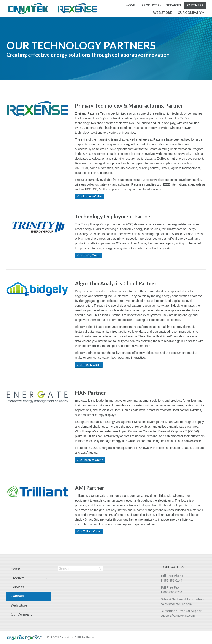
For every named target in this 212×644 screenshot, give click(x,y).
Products (150, 5)
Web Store (163, 13)
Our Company (190, 13)
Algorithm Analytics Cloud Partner (116, 283)
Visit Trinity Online (88, 255)
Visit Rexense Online (90, 196)
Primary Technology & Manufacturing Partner (129, 106)
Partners (195, 5)
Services (174, 5)
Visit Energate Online (90, 460)
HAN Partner (90, 393)
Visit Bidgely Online (89, 365)
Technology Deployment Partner (114, 216)
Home (131, 5)
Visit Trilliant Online (89, 531)
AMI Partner (90, 488)
